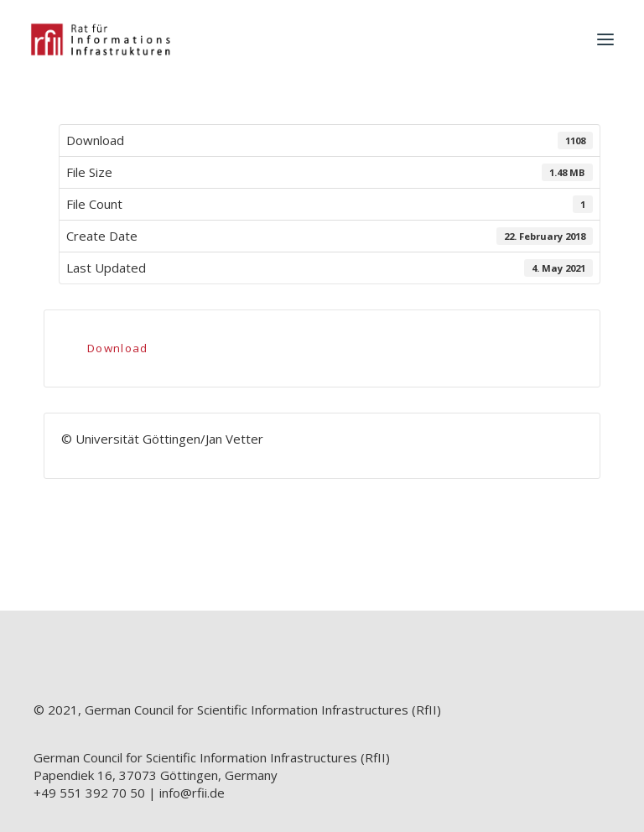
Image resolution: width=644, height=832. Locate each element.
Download (118, 348)
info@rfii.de (192, 793)
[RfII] (100, 39)
